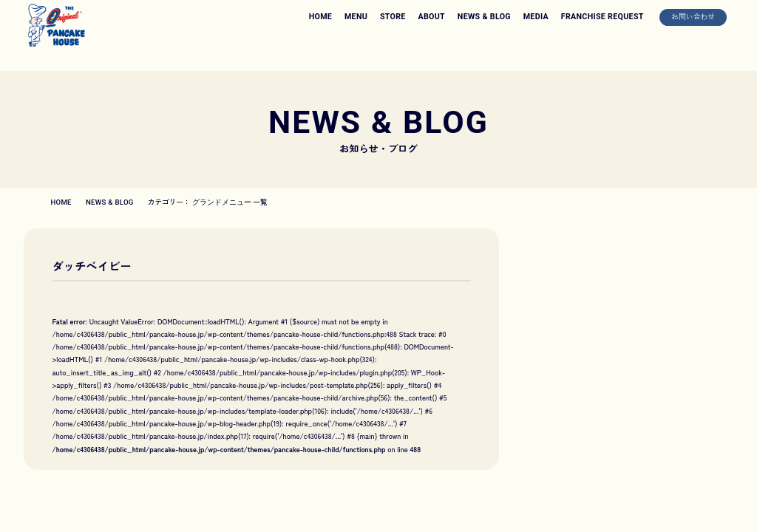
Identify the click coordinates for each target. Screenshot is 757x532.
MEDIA (536, 17)
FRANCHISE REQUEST (602, 17)
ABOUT (431, 17)
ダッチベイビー (92, 266)
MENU (356, 17)
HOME (320, 17)
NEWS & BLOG (484, 17)
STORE (393, 17)
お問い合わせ (693, 16)
